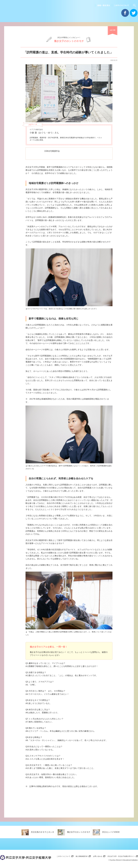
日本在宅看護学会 (52, 151)
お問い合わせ (98, 856)
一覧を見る (132, 832)
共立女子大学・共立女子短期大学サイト (121, 856)
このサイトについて (63, 856)
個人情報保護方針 (82, 856)
